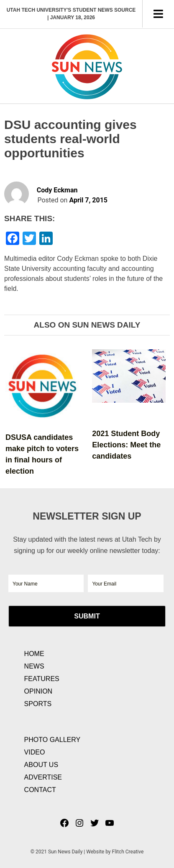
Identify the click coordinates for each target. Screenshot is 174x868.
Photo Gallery (52, 740)
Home (34, 654)
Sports (38, 704)
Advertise (43, 777)
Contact (40, 790)
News (34, 666)
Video (35, 752)
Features (42, 679)
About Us (41, 765)
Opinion (38, 691)
